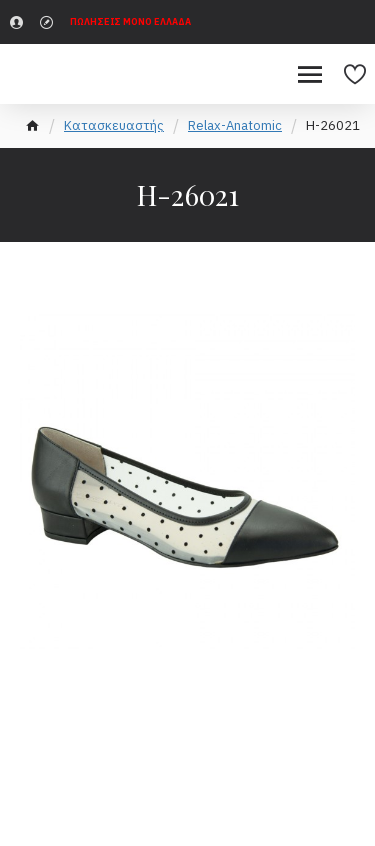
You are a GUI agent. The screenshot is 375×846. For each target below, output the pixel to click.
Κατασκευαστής (114, 125)
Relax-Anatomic (235, 125)
